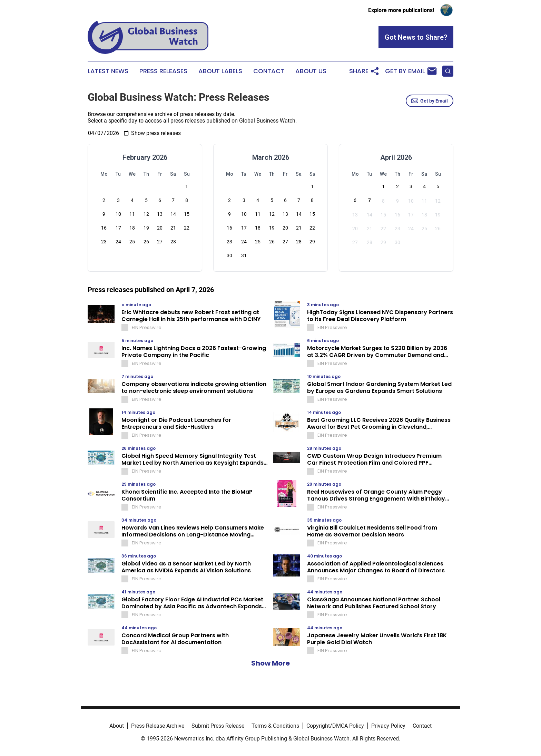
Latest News (108, 71)
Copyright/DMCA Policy (335, 726)
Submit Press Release (218, 726)
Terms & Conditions (275, 726)
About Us (311, 71)
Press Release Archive (158, 726)
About (117, 726)
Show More (270, 663)
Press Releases (163, 71)
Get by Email (430, 101)
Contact (269, 71)
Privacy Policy (388, 726)
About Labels (220, 71)
